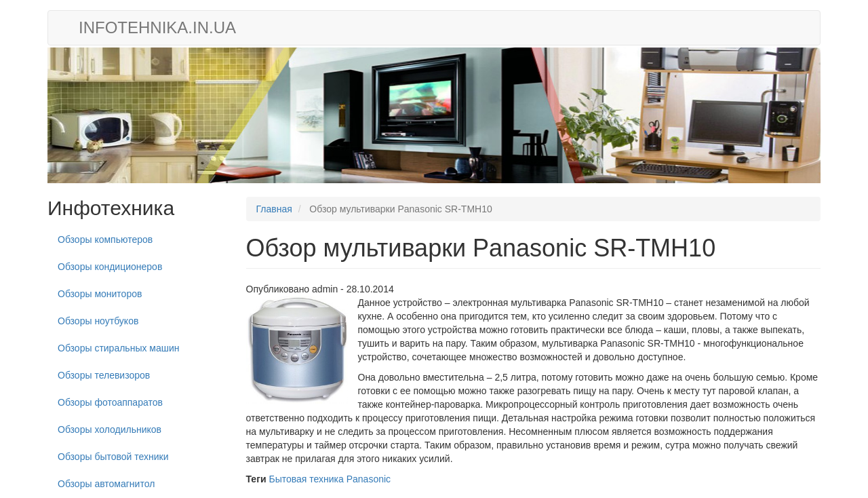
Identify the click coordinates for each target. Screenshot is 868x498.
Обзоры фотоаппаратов (110, 402)
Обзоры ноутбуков (98, 321)
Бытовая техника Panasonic (330, 479)
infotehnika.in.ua (157, 27)
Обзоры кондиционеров (110, 267)
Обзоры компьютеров (105, 240)
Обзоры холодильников (110, 429)
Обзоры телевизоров (104, 375)
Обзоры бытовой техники (113, 457)
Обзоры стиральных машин (119, 348)
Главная (274, 209)
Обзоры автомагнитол (106, 484)
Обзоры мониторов (100, 294)
